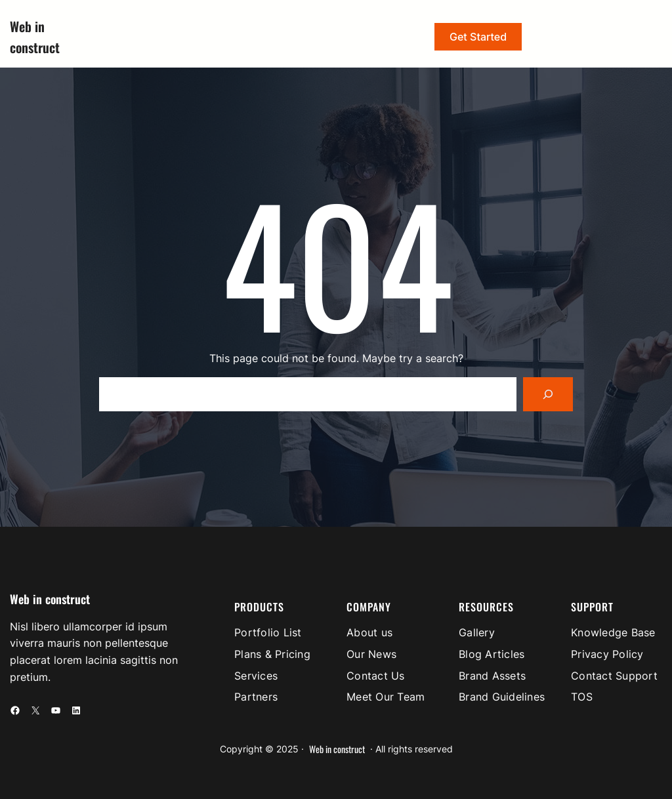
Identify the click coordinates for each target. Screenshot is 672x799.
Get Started (478, 37)
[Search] (548, 394)
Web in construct (50, 599)
